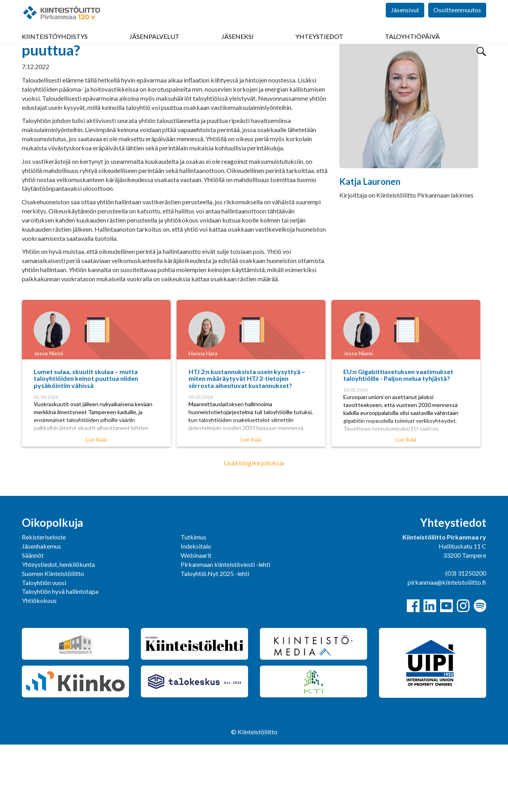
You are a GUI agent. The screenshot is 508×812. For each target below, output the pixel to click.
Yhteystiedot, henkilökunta (58, 632)
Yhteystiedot (319, 47)
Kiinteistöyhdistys (55, 47)
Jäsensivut (405, 24)
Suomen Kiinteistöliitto (53, 641)
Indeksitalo (196, 613)
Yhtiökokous (39, 668)
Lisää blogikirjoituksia (254, 530)
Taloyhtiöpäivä (412, 47)
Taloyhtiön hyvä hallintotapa (60, 659)
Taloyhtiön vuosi (44, 650)
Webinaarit (196, 623)
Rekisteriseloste (44, 604)
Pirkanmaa (37, 78)
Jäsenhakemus (41, 613)
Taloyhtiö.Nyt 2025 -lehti (216, 641)
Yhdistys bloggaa (84, 78)
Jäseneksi (238, 47)
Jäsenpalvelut (154, 47)
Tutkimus (193, 604)
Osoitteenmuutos (457, 24)
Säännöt (33, 623)
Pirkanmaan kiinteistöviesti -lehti (225, 632)
